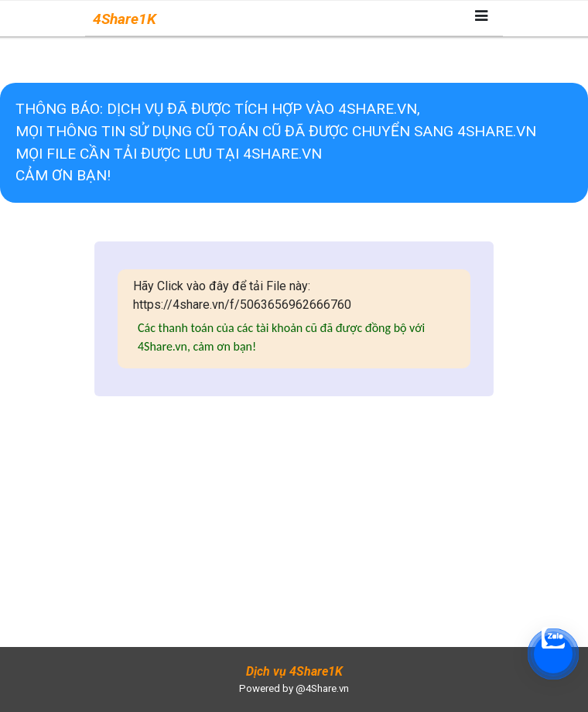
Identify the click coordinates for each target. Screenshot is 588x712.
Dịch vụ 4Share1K (294, 671)
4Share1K (125, 19)
